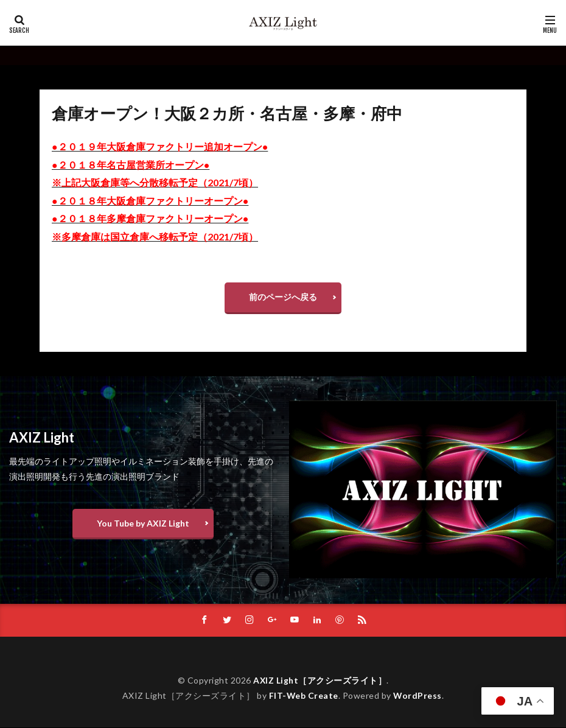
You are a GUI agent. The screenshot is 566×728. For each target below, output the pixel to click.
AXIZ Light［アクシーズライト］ (320, 681)
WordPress (418, 696)
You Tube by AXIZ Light (143, 523)
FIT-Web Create (303, 696)
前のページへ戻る (283, 297)
